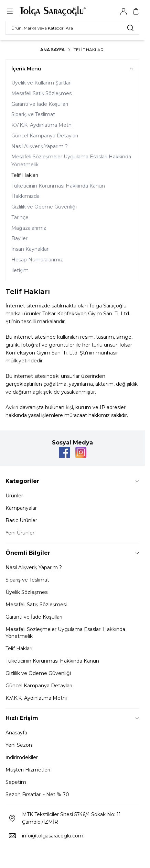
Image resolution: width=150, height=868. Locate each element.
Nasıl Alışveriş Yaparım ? (40, 146)
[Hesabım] (124, 11)
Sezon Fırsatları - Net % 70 (37, 794)
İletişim (20, 270)
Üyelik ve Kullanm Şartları (41, 83)
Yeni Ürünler (20, 533)
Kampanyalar (21, 508)
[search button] (130, 28)
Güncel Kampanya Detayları (45, 136)
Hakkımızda (25, 196)
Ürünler (14, 496)
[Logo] (53, 11)
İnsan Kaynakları (30, 249)
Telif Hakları (25, 175)
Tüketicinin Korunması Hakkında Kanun (58, 186)
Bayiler (19, 238)
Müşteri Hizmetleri (28, 770)
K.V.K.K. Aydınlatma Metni (42, 125)
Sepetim (16, 782)
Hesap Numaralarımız (37, 260)
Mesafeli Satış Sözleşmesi (42, 93)
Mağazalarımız (29, 228)
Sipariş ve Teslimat (33, 114)
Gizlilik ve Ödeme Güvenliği (44, 207)
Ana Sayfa (52, 50)
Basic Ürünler (21, 520)
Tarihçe (20, 217)
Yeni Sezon (19, 745)
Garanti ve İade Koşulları (40, 104)
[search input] (72, 28)
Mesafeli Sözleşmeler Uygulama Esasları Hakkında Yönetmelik (71, 161)
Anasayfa (16, 733)
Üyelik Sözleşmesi (27, 592)
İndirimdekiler (22, 757)
